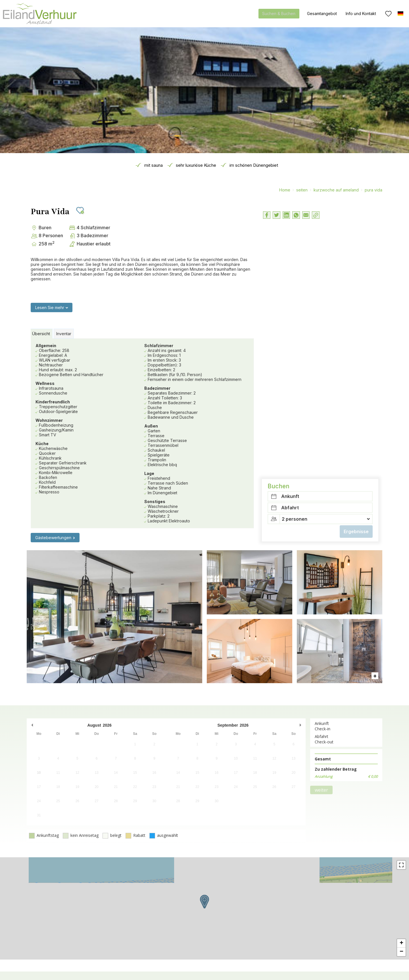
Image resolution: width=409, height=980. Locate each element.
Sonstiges (155, 502)
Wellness (45, 383)
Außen (151, 426)
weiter (321, 790)
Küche (42, 444)
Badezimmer (157, 388)
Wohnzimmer (49, 420)
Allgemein (46, 346)
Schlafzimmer (159, 346)
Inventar (64, 334)
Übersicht (41, 334)
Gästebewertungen (53, 538)
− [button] (401, 952)
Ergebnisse (356, 277)
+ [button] (401, 943)
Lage (149, 473)
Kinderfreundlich (53, 402)
